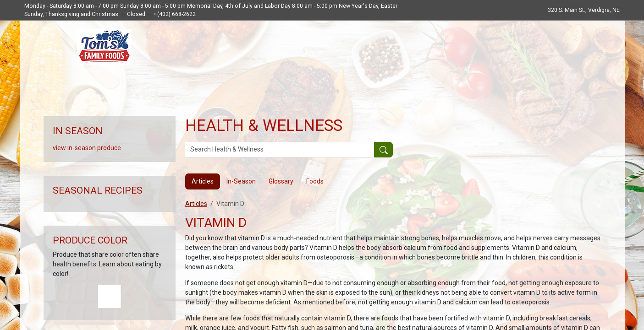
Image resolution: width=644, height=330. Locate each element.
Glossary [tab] (281, 181)
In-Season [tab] (241, 181)
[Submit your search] (383, 150)
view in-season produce (87, 148)
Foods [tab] (315, 181)
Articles (196, 204)
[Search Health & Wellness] (280, 150)
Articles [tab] (203, 181)
